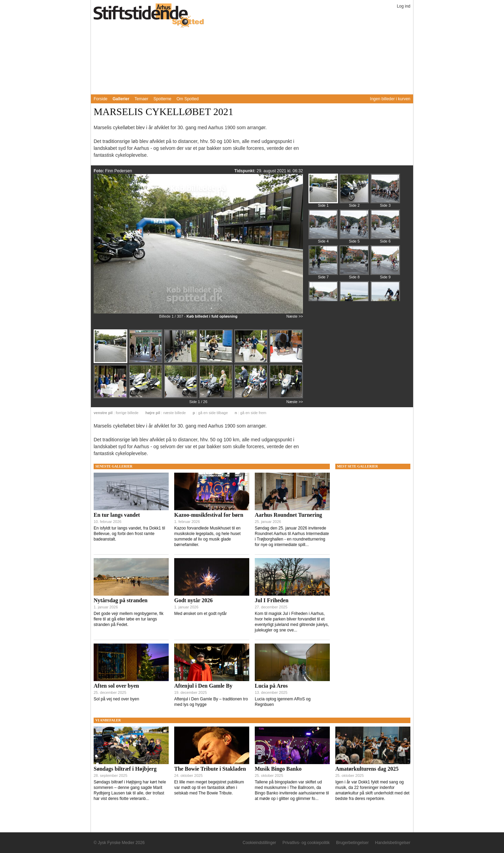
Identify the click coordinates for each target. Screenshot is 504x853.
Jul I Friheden (272, 600)
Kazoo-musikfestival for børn (209, 515)
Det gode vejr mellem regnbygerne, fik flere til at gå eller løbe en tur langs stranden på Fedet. (129, 619)
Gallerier (121, 99)
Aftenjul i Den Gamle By (203, 686)
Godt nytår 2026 (193, 600)
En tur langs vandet (117, 515)
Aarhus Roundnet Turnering (288, 515)
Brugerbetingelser (352, 843)
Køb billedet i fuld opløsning (212, 316)
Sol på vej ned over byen (116, 699)
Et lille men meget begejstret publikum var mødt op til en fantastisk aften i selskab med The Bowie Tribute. (209, 788)
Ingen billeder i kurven (390, 99)
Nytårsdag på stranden (120, 600)
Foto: (99, 171)
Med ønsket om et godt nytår (201, 614)
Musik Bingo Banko (278, 769)
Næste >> (295, 316)
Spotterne (162, 99)
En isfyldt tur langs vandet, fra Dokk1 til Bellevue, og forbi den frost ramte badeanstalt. (129, 534)
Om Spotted (188, 99)
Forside (101, 99)
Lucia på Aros (271, 686)
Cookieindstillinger (259, 843)
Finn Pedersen (118, 171)
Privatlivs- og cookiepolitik (306, 843)
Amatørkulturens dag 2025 (367, 769)
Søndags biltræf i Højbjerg (125, 769)
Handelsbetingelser (393, 843)
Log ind (404, 6)
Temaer (141, 99)
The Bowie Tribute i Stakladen (210, 769)
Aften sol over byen (116, 686)
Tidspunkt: (245, 171)
